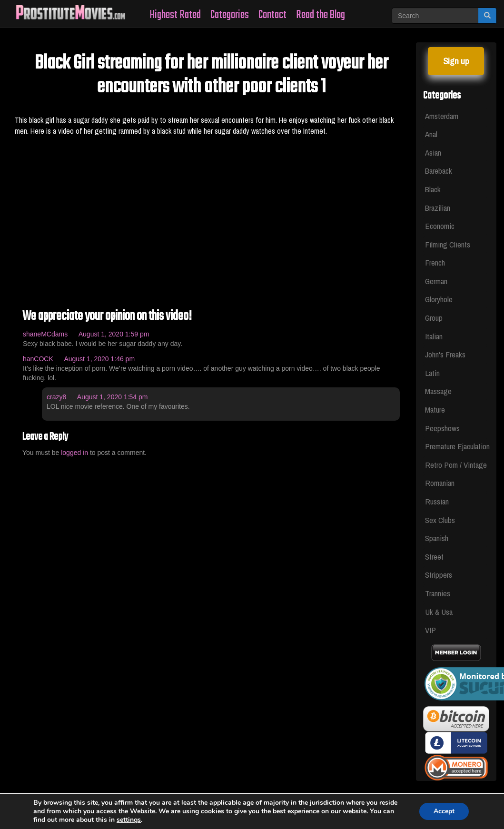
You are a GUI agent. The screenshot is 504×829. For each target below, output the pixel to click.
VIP (430, 630)
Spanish (437, 538)
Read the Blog (321, 15)
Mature (435, 410)
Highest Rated (175, 15)
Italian (434, 336)
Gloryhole (439, 299)
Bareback (439, 171)
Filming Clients (448, 244)
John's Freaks (445, 354)
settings (129, 820)
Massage (438, 391)
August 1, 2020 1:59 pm (114, 334)
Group (434, 318)
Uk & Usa (439, 612)
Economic (440, 226)
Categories (230, 15)
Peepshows (442, 428)
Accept (444, 811)
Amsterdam (442, 116)
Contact (272, 15)
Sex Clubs (440, 520)
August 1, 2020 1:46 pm (99, 359)
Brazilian (438, 208)
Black (433, 189)
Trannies (438, 593)
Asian (433, 153)
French (435, 262)
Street (434, 557)
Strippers (439, 575)
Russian (437, 501)
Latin (432, 373)
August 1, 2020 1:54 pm (113, 397)
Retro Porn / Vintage (456, 465)
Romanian (440, 483)
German (436, 281)
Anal (431, 134)
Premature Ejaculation (456, 446)
